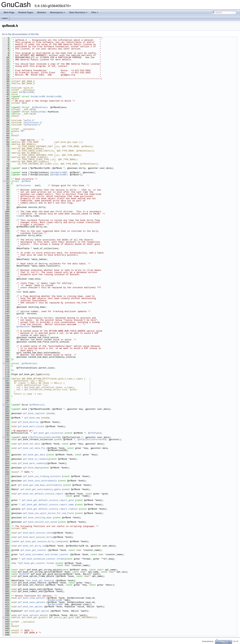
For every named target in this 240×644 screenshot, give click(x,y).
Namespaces (58, 13)
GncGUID (24, 574)
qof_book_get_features (40, 581)
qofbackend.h (32, 125)
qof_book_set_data (29, 444)
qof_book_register (34, 413)
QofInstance (24, 186)
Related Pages (26, 12)
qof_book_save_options (31, 602)
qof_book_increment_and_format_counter (44, 555)
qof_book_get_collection (48, 433)
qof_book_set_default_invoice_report (41, 494)
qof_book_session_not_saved (40, 522)
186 (6, 379)
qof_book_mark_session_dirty (35, 537)
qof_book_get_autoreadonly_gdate (40, 489)
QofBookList (37, 405)
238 (6, 437)
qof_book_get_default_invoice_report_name (48, 505)
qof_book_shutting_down (37, 518)
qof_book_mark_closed (31, 426)
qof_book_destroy (28, 422)
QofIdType (94, 433)
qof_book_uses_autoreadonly (40, 481)
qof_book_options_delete (33, 615)
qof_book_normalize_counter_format (43, 559)
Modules (42, 12)
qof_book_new (32, 418)
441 (6, 617)
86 (6, 181)
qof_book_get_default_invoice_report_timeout (50, 509)
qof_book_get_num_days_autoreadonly (40, 485)
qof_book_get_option (37, 611)
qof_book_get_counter (33, 550)
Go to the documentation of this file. (21, 34)
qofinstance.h (33, 123)
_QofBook (25, 181)
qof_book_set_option (30, 607)
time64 (20, 216)
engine (5, 18)
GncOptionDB (26, 92)
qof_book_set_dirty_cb (31, 546)
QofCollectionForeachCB (45, 437)
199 (6, 405)
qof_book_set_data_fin (31, 448)
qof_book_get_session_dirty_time (40, 541)
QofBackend (23, 327)
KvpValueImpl (39, 112)
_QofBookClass (39, 107)
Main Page (9, 12)
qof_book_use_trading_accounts (42, 476)
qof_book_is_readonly (36, 459)
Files (95, 13)
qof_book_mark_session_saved (35, 533)
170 (6, 363)
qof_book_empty (32, 468)
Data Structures (78, 13)
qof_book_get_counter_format (37, 563)
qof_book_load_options (31, 598)
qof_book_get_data (34, 455)
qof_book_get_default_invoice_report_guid (48, 500)
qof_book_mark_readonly (32, 463)
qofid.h (29, 120)
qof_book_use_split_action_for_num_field (48, 513)
